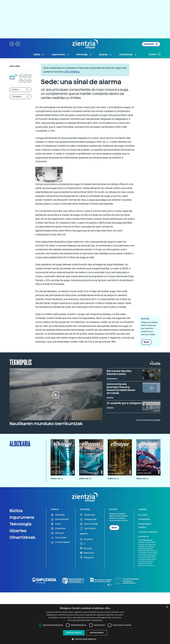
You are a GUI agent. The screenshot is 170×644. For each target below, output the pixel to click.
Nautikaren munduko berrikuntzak (46, 424)
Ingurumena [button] (60, 55)
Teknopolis (21, 362)
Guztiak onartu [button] (74, 633)
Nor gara (143, 515)
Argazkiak (58, 528)
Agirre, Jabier (15, 66)
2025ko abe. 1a (85, 479)
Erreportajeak (60, 542)
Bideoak (57, 533)
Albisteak (58, 515)
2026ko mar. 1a (57, 479)
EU (21, 76)
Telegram (87, 557)
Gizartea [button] (105, 55)
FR (30, 76)
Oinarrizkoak (22, 537)
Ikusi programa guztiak (148, 420)
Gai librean (88, 528)
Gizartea (18, 531)
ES (25, 76)
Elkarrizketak (60, 519)
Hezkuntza (88, 515)
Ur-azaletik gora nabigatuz (125, 403)
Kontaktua (143, 536)
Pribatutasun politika (145, 526)
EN (21, 81)
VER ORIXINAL (72, 72)
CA (25, 81)
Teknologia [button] (84, 55)
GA (30, 81)
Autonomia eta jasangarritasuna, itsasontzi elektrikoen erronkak (121, 388)
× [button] (167, 607)
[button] (12, 44)
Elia (118, 68)
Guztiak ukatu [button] (97, 633)
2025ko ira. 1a (113, 479)
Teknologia (21, 524)
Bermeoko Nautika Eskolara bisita (119, 372)
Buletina (155, 54)
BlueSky (86, 548)
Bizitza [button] (39, 55)
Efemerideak (89, 524)
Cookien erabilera (148, 532)
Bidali (146, 342)
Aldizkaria (151, 44)
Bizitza (16, 511)
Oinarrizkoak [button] (128, 55)
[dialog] (85, 624)
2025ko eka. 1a (142, 479)
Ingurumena (22, 517)
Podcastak (59, 538)
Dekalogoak (88, 519)
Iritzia (56, 524)
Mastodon (87, 553)
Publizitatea (144, 519)
